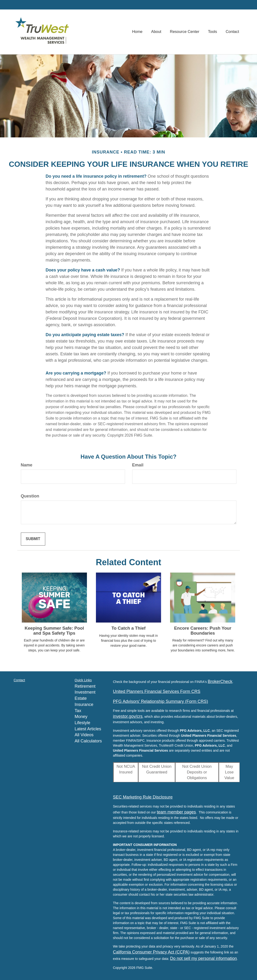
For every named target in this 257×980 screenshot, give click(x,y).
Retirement (85, 686)
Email (138, 465)
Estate (81, 698)
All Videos (84, 735)
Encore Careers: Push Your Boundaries (203, 631)
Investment (85, 692)
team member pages (176, 812)
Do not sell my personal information (203, 958)
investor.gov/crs (128, 716)
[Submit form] (33, 539)
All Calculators (88, 741)
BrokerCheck (220, 682)
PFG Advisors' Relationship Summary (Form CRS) (161, 701)
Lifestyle (82, 723)
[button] (157, 32)
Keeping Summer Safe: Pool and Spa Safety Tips (54, 631)
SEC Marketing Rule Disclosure (143, 797)
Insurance (84, 705)
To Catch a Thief (128, 628)
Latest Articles (88, 729)
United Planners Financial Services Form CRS (157, 691)
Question (30, 496)
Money (81, 717)
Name (27, 465)
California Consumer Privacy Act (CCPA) (151, 952)
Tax (78, 711)
